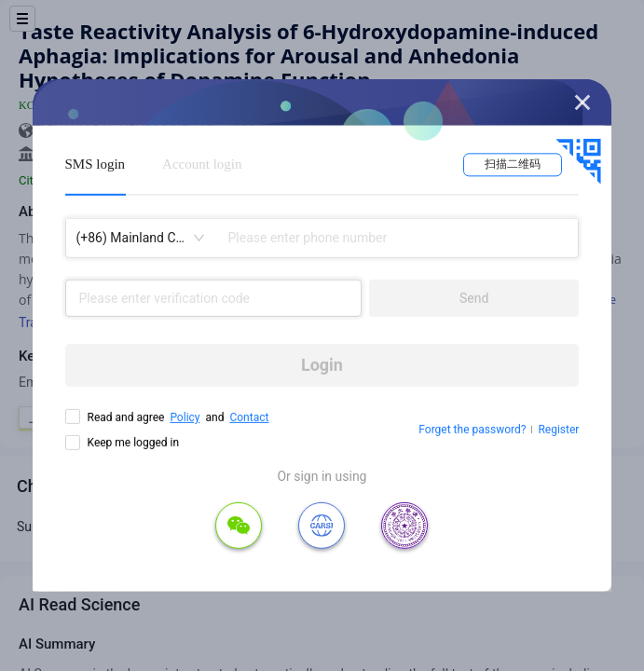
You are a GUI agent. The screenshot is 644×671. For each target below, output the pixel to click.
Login (322, 365)
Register (558, 430)
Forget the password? (472, 430)
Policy (185, 418)
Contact (249, 418)
